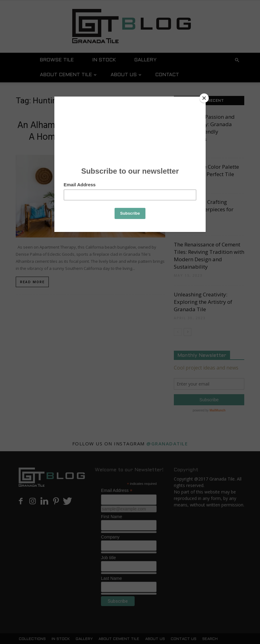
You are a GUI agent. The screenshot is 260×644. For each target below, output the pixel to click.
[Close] (204, 98)
